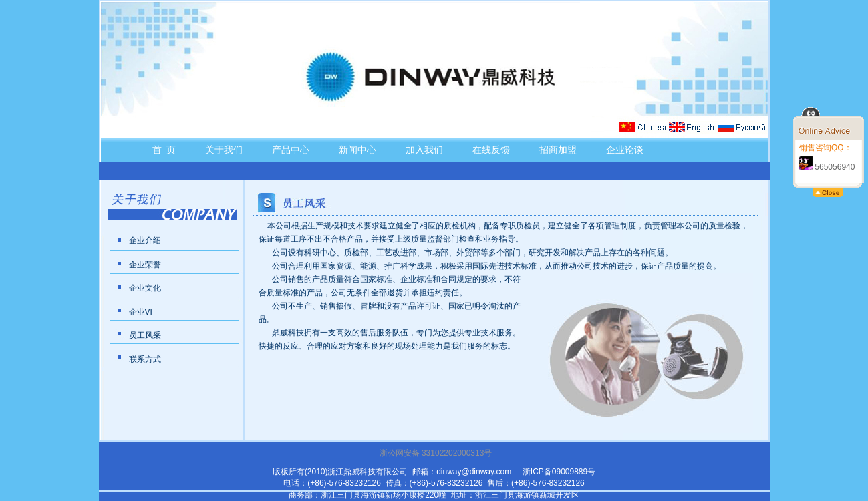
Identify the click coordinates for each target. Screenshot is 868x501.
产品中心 (291, 150)
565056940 (827, 167)
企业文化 (145, 288)
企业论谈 (625, 150)
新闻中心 (357, 150)
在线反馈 (491, 150)
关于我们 (224, 150)
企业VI (141, 312)
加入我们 (424, 150)
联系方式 (145, 359)
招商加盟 (558, 150)
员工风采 (145, 335)
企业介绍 (145, 240)
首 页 (164, 150)
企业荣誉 (145, 265)
